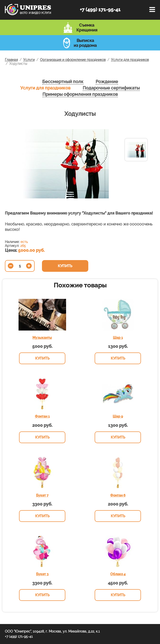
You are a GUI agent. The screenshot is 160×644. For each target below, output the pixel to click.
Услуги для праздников (45, 88)
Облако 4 (118, 574)
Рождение (107, 82)
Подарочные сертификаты (111, 88)
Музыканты (42, 338)
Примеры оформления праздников (80, 94)
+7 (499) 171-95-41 (100, 10)
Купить (65, 266)
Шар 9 (118, 416)
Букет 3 (42, 574)
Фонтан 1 (42, 416)
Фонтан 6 (118, 495)
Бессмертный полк (63, 82)
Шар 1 (118, 338)
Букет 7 (42, 495)
